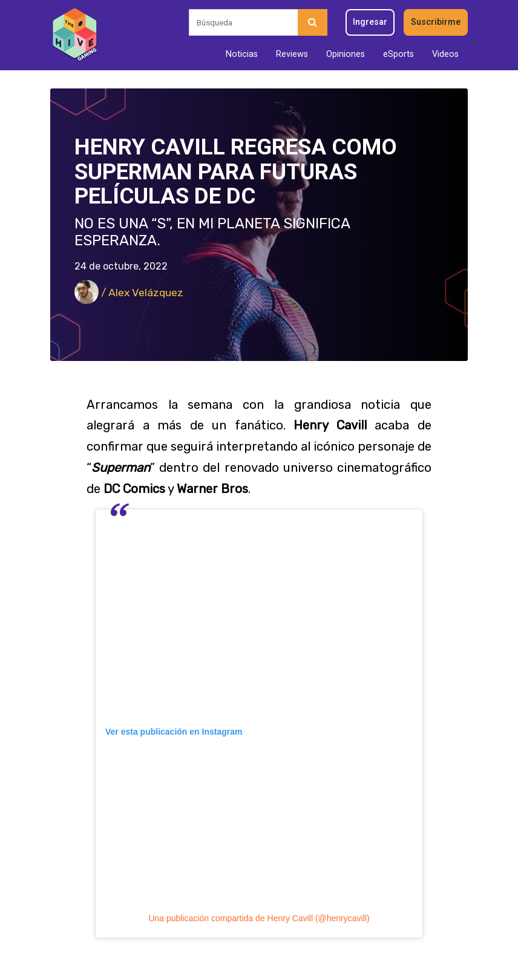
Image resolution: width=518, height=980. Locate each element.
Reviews (292, 54)
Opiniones (346, 54)
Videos (445, 54)
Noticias (242, 54)
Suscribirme (436, 22)
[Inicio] (74, 35)
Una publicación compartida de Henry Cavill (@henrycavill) (259, 918)
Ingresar (370, 22)
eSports (398, 54)
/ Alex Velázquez (129, 293)
